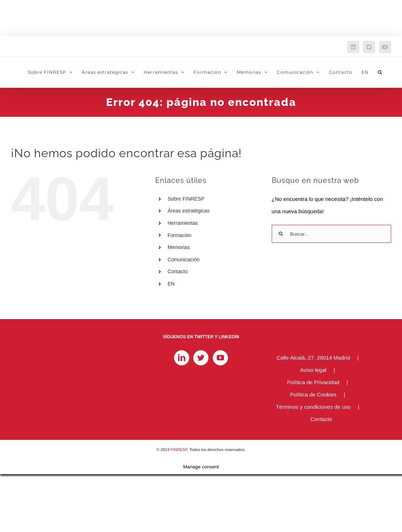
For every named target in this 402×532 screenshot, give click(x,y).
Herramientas (183, 223)
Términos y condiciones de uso (313, 407)
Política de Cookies (313, 394)
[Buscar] (281, 234)
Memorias (179, 247)
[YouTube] (220, 358)
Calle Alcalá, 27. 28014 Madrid (313, 358)
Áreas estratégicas (189, 211)
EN (171, 284)
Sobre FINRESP (186, 199)
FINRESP (179, 450)
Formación (179, 235)
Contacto (178, 271)
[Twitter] (201, 358)
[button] (380, 72)
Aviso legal (313, 370)
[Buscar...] (331, 234)
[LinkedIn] (182, 358)
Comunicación (184, 259)
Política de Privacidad (313, 382)
